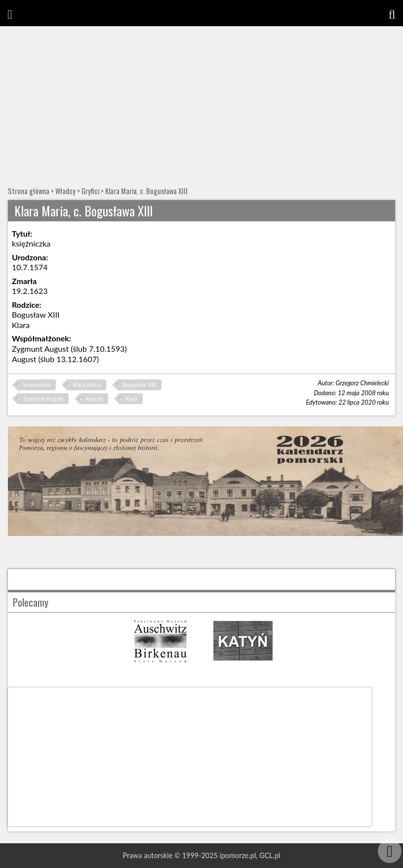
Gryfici (90, 191)
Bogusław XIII (140, 385)
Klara (131, 398)
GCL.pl (270, 855)
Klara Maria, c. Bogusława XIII (146, 191)
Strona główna (29, 191)
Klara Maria (86, 385)
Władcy (65, 191)
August (94, 398)
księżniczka (37, 385)
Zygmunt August (43, 398)
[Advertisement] (201, 100)
